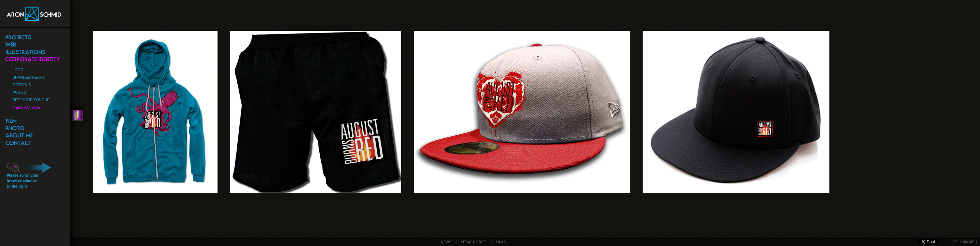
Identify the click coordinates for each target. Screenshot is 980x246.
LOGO (18, 70)
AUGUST (20, 92)
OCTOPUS (22, 85)
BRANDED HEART (29, 77)
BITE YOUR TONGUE (31, 100)
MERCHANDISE (26, 107)
